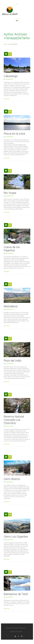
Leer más (6, 99)
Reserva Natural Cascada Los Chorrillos (14, 420)
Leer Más (6, 271)
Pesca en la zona (14, 134)
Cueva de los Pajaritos (12, 249)
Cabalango (11, 76)
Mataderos (11, 306)
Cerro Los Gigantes (16, 537)
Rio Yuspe (10, 193)
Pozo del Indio (13, 361)
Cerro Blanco (12, 479)
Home (5, 44)
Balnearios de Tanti (16, 594)
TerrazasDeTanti (9, 79)
